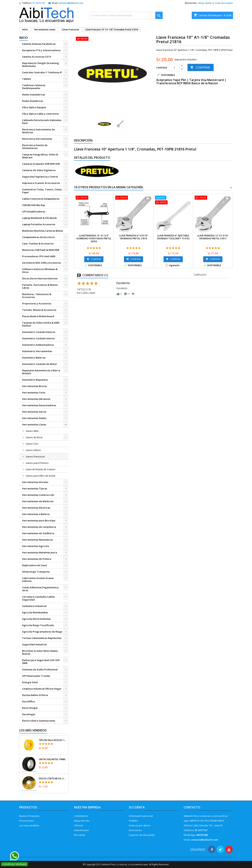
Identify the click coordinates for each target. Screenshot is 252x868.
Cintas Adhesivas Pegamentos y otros (40, 589)
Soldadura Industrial (34, 606)
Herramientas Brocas (34, 386)
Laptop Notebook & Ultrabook (39, 218)
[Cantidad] (174, 67)
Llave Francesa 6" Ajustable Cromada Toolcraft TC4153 (173, 237)
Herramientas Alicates (35, 482)
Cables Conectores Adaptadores (41, 199)
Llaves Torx (32, 444)
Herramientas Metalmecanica (40, 552)
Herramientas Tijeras (35, 488)
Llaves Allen (32, 431)
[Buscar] (126, 15)
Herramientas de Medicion (38, 501)
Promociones (26, 821)
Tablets (26, 79)
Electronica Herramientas (37, 139)
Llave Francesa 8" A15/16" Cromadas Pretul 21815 (134, 237)
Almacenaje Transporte (36, 572)
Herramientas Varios (34, 412)
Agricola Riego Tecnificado (38, 625)
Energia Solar (30, 682)
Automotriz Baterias (34, 358)
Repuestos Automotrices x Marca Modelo (41, 372)
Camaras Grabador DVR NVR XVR (41, 164)
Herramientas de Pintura (37, 559)
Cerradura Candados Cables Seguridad (38, 598)
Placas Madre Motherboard (38, 316)
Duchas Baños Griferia (35, 695)
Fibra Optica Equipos (34, 107)
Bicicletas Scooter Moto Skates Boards (40, 652)
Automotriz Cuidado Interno (38, 338)
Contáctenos (81, 816)
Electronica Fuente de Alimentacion (35, 147)
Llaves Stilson (33, 450)
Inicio (23, 38)
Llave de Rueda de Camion (41, 469)
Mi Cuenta (80, 835)
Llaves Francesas (35, 456)
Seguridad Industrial (34, 644)
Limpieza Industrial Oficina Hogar (42, 689)
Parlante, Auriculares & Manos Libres (40, 286)
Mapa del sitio (82, 821)
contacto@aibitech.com (71, 3)
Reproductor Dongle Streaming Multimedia (40, 65)
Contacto (192, 807)
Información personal (141, 816)
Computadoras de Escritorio (38, 237)
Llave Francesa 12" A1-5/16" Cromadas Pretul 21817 (213, 237)
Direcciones (135, 830)
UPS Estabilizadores (34, 212)
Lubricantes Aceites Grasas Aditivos (38, 580)
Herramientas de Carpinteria (39, 527)
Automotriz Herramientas (37, 351)
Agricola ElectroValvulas (36, 619)
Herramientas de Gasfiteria (38, 533)
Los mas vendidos (29, 825)
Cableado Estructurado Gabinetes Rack (42, 122)
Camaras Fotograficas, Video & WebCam (40, 156)
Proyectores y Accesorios (37, 303)
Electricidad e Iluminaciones (39, 721)
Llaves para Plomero (37, 463)
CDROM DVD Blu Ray (34, 205)
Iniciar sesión (205, 3)
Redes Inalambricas (34, 95)
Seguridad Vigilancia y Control (40, 177)
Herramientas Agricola (36, 546)
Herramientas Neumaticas (37, 540)
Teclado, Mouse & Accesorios (39, 310)
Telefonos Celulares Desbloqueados (34, 87)
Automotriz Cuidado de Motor (40, 364)
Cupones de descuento (142, 835)
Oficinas (79, 825)
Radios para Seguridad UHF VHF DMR (41, 662)
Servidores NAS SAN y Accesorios (41, 263)
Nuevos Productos (29, 816)
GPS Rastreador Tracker (36, 676)
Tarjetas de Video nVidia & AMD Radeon (41, 324)
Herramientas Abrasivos (36, 399)
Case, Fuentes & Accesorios (38, 244)
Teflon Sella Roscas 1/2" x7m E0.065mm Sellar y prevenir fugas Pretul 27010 (53, 740)
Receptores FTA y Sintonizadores (41, 50)
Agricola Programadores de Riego (42, 632)
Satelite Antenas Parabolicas (39, 44)
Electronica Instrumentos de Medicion (38, 131)
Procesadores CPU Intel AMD (39, 256)
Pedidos (133, 821)
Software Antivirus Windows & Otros (40, 271)
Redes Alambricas (33, 101)
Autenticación (82, 830)
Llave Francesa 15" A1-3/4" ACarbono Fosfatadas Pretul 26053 (94, 238)
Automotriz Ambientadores (38, 345)
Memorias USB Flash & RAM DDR (41, 250)
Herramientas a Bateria (36, 514)
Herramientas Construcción (38, 495)
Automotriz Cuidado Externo (39, 332)
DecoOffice (29, 701)
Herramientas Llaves (34, 424)
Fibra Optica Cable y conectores (40, 114)
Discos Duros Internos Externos (40, 278)
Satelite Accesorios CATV (37, 57)
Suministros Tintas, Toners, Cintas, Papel (42, 191)
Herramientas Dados (34, 418)
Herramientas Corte (34, 393)
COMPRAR (200, 67)
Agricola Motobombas (35, 612)
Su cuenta (137, 807)
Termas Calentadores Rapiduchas (42, 638)
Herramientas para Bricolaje (39, 520)
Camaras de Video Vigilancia (39, 170)
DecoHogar (29, 714)
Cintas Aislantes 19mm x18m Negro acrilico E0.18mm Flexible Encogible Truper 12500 (53, 759)
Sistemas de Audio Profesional (40, 669)
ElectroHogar (30, 708)
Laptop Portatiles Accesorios (39, 224)
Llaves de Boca (34, 437)
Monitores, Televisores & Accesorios (37, 296)
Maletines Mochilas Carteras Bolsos (43, 231)
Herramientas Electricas (36, 508)
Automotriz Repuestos (35, 380)
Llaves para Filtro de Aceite (41, 476)
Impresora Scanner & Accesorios (41, 183)
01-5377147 (39, 3)
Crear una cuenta (224, 3)
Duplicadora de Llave (35, 565)
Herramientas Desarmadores (39, 405)
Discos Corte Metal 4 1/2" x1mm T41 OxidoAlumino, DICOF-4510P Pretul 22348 (53, 779)
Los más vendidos (33, 730)
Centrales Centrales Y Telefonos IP (42, 72)
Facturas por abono (140, 825)
